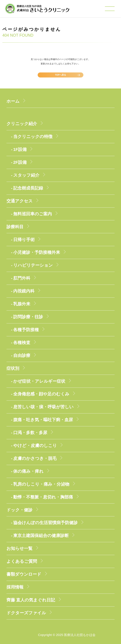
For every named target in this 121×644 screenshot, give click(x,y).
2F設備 (20, 162)
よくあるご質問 (22, 561)
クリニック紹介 (22, 124)
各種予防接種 (26, 330)
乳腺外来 (22, 304)
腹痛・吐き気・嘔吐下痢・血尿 (43, 420)
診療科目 (15, 227)
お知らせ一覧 (19, 548)
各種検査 (22, 343)
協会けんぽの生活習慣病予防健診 (45, 523)
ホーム (13, 101)
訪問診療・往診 (28, 317)
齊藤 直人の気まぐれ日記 (31, 600)
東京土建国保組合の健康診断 (41, 536)
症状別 (13, 368)
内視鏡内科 (24, 291)
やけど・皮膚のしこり (35, 446)
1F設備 (20, 149)
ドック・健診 (19, 510)
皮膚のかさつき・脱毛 (35, 458)
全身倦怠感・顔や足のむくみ (41, 394)
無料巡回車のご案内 (33, 214)
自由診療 (22, 355)
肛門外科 (22, 278)
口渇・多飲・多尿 (30, 433)
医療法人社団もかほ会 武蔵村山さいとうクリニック (37, 10)
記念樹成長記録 (28, 188)
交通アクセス (20, 201)
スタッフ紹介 (26, 175)
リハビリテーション (33, 265)
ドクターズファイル (26, 613)
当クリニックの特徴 (33, 137)
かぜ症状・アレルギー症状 (39, 381)
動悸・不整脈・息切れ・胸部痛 (43, 497)
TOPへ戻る (61, 75)
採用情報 (15, 587)
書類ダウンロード (24, 574)
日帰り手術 (24, 240)
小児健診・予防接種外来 (37, 252)
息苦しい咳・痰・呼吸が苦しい (43, 407)
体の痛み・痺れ (28, 471)
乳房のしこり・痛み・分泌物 (41, 484)
